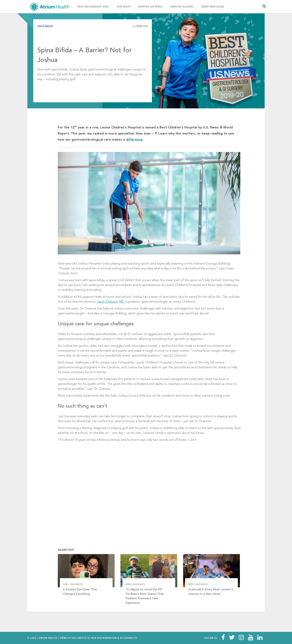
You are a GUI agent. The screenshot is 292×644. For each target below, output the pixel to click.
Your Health (123, 7)
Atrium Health (48, 638)
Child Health (45, 26)
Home (50, 7)
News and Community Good (93, 7)
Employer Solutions (182, 7)
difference (134, 140)
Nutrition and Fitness (151, 7)
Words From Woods (213, 7)
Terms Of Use (68, 638)
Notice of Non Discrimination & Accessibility (108, 638)
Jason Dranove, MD (111, 302)
